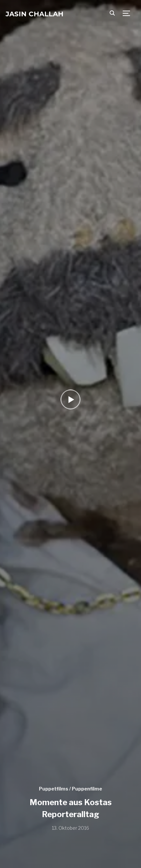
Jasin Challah (35, 14)
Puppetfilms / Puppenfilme (70, 789)
